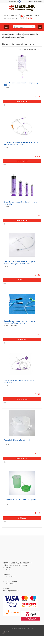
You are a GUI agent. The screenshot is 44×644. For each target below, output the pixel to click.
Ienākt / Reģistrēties (35, 2)
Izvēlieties (22, 280)
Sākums (5, 34)
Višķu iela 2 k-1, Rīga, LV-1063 (15, 565)
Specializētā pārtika (31, 34)
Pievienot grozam (22, 101)
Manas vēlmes (11, 15)
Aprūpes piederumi (16, 34)
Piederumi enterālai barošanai (13, 37)
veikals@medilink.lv (11, 591)
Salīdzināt (10, 18)
